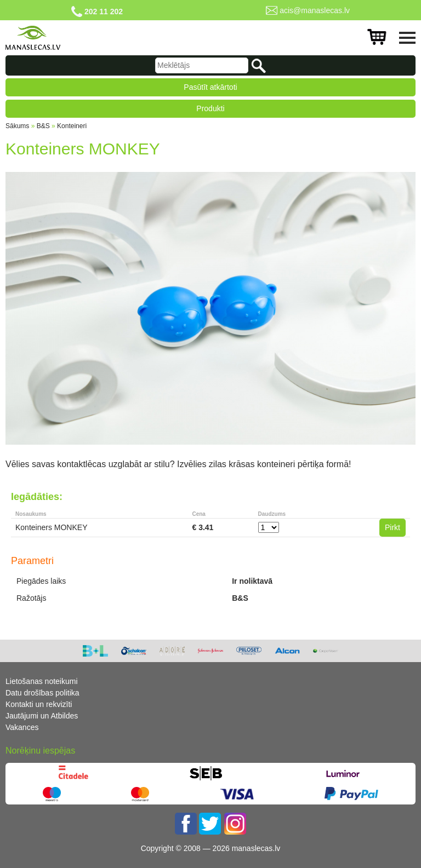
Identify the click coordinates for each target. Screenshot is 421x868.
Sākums (17, 126)
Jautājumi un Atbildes (42, 716)
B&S (43, 126)
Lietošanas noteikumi (42, 681)
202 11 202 (104, 12)
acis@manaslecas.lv (315, 10)
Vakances (22, 727)
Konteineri (72, 126)
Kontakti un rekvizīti (39, 704)
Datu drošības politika (42, 693)
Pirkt (392, 527)
